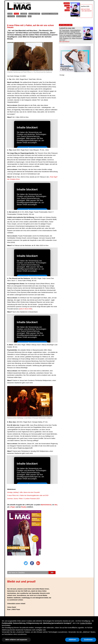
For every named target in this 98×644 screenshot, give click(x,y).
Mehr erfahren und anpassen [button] (16, 640)
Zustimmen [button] (88, 640)
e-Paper (13, 507)
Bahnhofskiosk (46, 505)
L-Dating (11, 16)
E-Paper (67, 6)
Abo (30, 16)
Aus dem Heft (34, 14)
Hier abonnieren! (64, 42)
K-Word (24, 14)
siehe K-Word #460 (26, 309)
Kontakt (67, 10)
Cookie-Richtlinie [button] (86, 623)
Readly (24, 507)
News (16, 14)
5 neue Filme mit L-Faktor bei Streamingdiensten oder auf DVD (28, 495)
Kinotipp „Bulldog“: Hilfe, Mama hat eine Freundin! (24, 492)
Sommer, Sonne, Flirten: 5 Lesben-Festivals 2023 (23, 499)
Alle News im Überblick (16, 573)
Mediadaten (21, 16)
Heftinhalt (67, 3)
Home (10, 14)
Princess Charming (50, 14)
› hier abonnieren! (86, 11)
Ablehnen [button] (72, 640)
